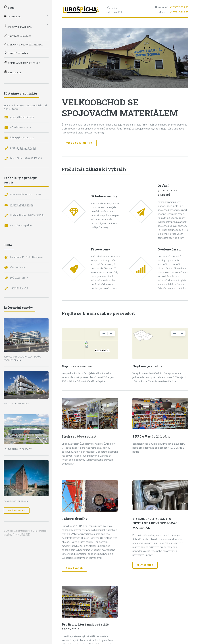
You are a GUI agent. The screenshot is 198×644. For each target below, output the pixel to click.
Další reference (17, 510)
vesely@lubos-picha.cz (22, 205)
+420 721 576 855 (27, 148)
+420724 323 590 (35, 215)
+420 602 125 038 (32, 194)
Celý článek (74, 568)
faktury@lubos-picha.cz (22, 138)
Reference (12, 72)
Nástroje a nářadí (17, 35)
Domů (9, 7)
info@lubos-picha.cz (21, 127)
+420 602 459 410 (33, 158)
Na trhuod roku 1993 (115, 10)
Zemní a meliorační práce (22, 62)
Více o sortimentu (79, 143)
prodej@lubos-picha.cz (22, 117)
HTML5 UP (25, 534)
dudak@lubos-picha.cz (22, 225)
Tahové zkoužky (16, 53)
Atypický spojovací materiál (23, 44)
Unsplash (8, 534)
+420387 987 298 (179, 7)
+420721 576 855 (179, 12)
